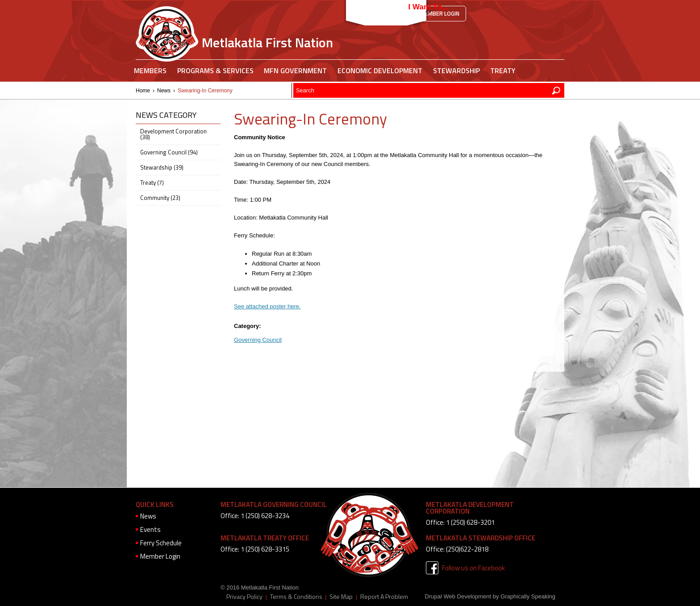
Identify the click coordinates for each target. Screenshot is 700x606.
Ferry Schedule (161, 543)
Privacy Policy (244, 597)
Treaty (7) (152, 183)
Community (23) (160, 198)
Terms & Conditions (296, 597)
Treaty (503, 71)
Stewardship (456, 71)
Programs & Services (215, 71)
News (164, 91)
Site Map (341, 597)
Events (150, 529)
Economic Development (380, 71)
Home (143, 91)
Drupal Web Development (458, 596)
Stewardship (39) (162, 167)
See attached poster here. (267, 306)
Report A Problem (384, 597)
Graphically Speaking (528, 596)
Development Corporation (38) (173, 134)
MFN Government (295, 71)
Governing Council (258, 340)
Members (150, 71)
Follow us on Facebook (473, 568)
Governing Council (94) (169, 152)
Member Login (440, 13)
